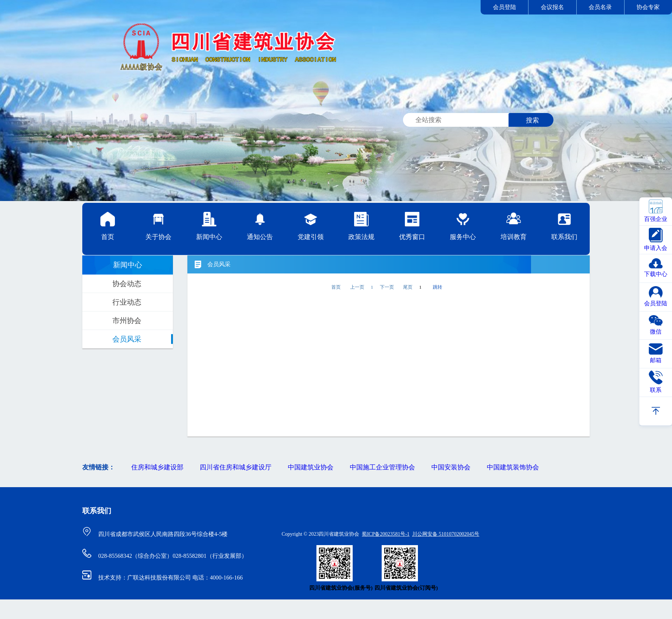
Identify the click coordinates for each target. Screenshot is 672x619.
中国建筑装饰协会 (513, 467)
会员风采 (127, 339)
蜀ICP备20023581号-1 (385, 534)
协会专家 (648, 7)
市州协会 (127, 321)
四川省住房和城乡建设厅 (236, 467)
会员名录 (600, 7)
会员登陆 (505, 7)
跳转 (437, 287)
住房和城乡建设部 (157, 467)
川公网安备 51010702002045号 (446, 534)
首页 (108, 226)
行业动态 (127, 302)
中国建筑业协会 (311, 467)
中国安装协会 (451, 467)
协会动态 (127, 284)
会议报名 (552, 7)
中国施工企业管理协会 (382, 467)
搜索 (532, 120)
